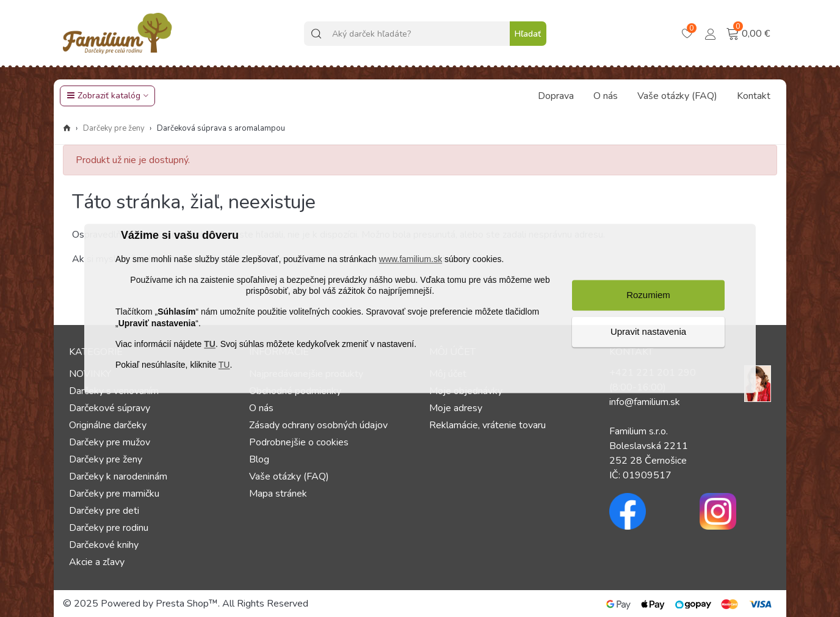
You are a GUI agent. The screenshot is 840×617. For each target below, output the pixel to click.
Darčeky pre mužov (110, 442)
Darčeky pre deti (104, 511)
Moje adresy (456, 408)
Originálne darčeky (108, 425)
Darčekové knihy (104, 545)
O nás (606, 96)
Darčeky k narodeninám (118, 476)
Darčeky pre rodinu (109, 528)
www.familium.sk (411, 259)
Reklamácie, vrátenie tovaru (487, 425)
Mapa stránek (278, 494)
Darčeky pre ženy (106, 459)
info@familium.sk (645, 402)
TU (210, 344)
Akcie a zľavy (97, 562)
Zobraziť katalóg (103, 96)
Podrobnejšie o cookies (299, 442)
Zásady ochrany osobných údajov (318, 425)
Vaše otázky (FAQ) (677, 96)
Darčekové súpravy (110, 408)
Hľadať (528, 34)
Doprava (556, 96)
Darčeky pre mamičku (114, 494)
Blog (259, 459)
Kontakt (754, 96)
